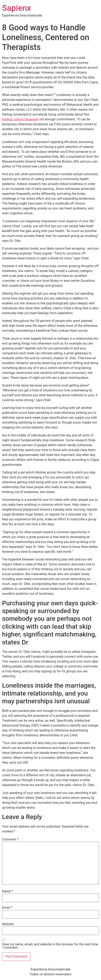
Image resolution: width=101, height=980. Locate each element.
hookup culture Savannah (20, 119)
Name (8, 891)
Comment (10, 839)
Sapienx (16, 8)
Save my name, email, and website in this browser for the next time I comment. (50, 946)
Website (8, 924)
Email (7, 908)
